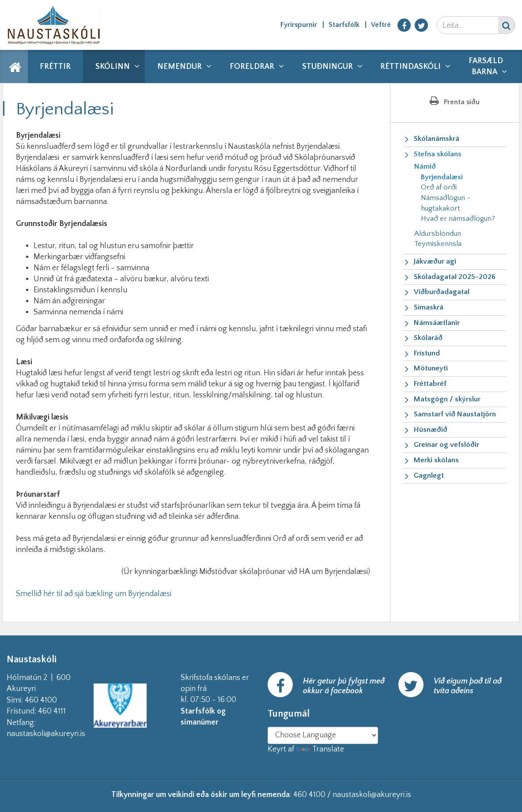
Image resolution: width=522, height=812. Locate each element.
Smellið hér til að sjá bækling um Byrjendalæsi (94, 594)
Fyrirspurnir (299, 25)
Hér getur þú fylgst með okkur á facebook (344, 686)
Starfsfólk (344, 25)
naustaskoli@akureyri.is (60, 734)
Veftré (381, 25)
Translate (320, 749)
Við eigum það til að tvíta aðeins (468, 686)
